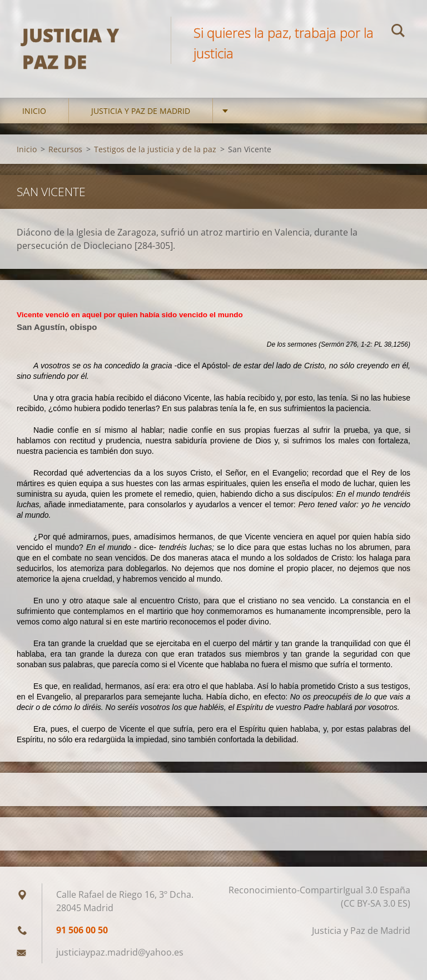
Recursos (65, 149)
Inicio (34, 111)
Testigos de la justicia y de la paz (155, 149)
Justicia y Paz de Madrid (141, 111)
